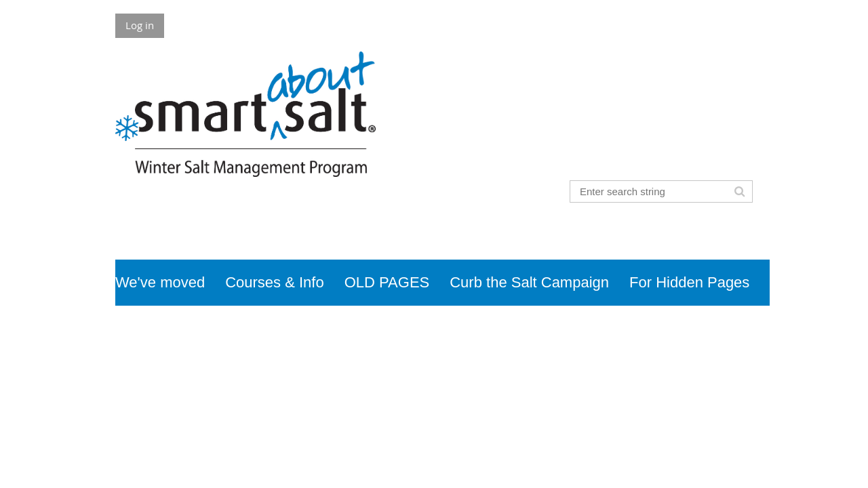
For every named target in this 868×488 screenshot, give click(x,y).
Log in (140, 25)
